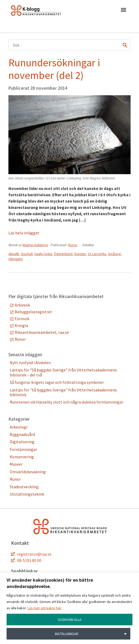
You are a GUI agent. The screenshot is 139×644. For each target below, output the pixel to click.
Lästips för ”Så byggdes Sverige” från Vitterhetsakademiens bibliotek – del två (63, 372)
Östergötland (63, 254)
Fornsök (22, 319)
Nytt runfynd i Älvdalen (30, 363)
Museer (16, 464)
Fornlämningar (23, 449)
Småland (114, 254)
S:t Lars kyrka (97, 254)
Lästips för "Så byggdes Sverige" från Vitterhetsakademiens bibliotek (63, 392)
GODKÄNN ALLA (70, 620)
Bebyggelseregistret (33, 312)
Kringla (21, 325)
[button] (123, 11)
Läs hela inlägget (24, 233)
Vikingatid (16, 259)
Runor (73, 245)
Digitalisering (22, 442)
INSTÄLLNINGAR (67, 634)
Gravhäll (27, 254)
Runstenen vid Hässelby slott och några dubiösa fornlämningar (66, 402)
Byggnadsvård (22, 434)
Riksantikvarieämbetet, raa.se (42, 332)
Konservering (22, 457)
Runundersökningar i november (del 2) (54, 69)
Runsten (80, 254)
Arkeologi (19, 427)
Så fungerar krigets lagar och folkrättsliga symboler (57, 382)
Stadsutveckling (24, 487)
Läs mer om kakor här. (45, 608)
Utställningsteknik (27, 494)
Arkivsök (22, 305)
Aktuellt (14, 254)
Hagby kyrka (43, 254)
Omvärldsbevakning (28, 472)
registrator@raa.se (34, 554)
